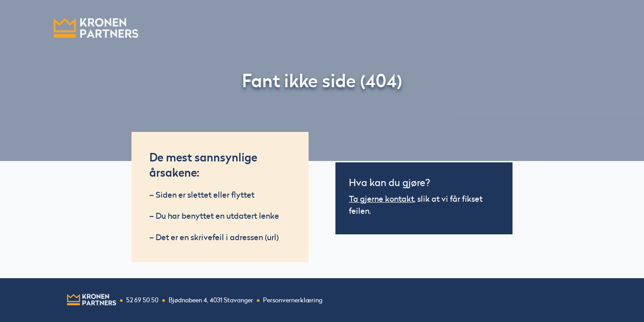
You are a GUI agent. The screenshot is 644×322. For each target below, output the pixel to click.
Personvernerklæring (293, 300)
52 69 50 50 (142, 300)
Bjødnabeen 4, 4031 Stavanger (211, 300)
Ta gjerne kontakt (381, 199)
